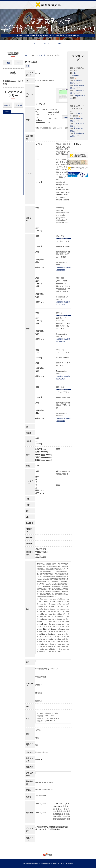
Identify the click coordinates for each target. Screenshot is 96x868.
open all (7, 105)
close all (19, 105)
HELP (46, 44)
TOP (33, 44)
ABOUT (61, 44)
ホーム (28, 55)
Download (66, 117)
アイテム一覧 (40, 55)
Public (7, 111)
